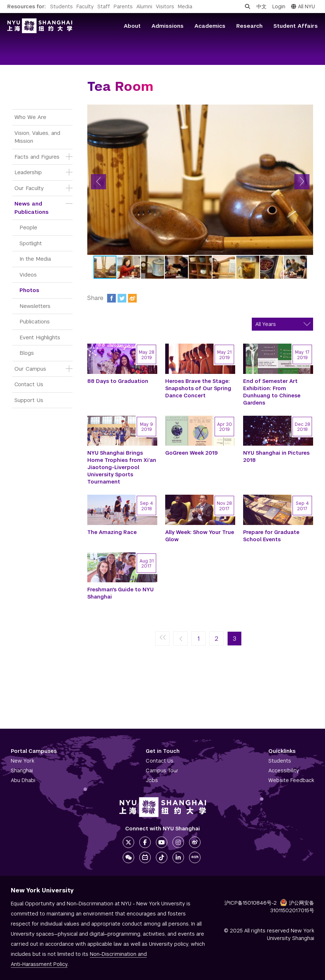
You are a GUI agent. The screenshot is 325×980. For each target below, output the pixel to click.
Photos (29, 290)
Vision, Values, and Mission (38, 137)
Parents (123, 6)
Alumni (144, 6)
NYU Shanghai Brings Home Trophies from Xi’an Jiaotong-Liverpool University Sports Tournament (122, 467)
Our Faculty (29, 188)
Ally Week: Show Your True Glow (200, 536)
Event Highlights (40, 337)
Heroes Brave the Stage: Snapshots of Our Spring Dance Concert (198, 388)
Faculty (85, 6)
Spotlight (31, 243)
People (28, 227)
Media (185, 6)
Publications (35, 321)
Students (62, 6)
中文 (262, 6)
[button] (98, 182)
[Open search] (247, 6)
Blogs (27, 353)
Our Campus (30, 369)
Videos (28, 275)
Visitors (165, 6)
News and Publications (32, 208)
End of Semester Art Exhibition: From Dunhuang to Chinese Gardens (272, 392)
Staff (104, 6)
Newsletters (35, 306)
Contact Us (29, 384)
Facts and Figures (37, 157)
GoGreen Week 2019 (192, 453)
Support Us (29, 400)
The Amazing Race (112, 532)
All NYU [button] (303, 6)
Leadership (28, 172)
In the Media (35, 259)
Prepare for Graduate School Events (271, 536)
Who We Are (30, 117)
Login (279, 6)
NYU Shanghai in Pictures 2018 (276, 456)
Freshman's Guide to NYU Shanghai (120, 593)
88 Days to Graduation (118, 381)
